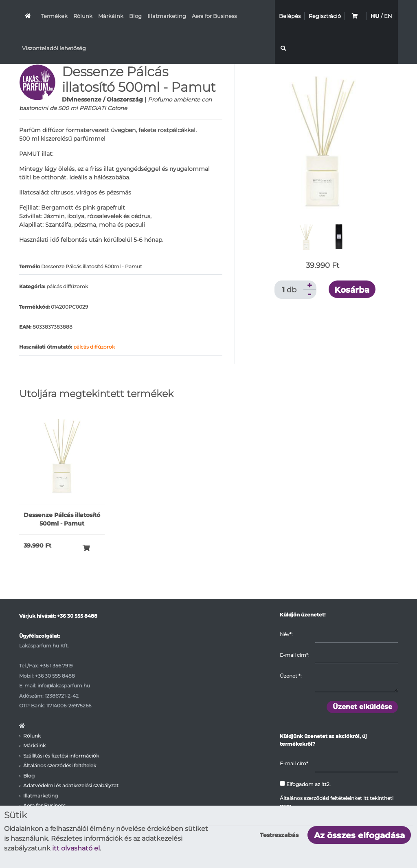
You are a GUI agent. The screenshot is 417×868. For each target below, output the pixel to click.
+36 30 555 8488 (77, 616)
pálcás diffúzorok (94, 347)
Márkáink (111, 16)
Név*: (286, 634)
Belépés (290, 16)
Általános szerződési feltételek (60, 765)
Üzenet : (291, 676)
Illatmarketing (167, 16)
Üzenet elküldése (362, 707)
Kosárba (352, 290)
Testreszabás (279, 835)
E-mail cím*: (294, 655)
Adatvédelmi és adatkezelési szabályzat (71, 785)
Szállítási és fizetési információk (61, 756)
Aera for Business (214, 16)
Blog (135, 16)
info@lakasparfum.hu (64, 686)
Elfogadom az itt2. (305, 784)
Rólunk (83, 16)
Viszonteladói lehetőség (54, 48)
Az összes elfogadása (359, 835)
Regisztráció (325, 16)
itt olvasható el (76, 848)
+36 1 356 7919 (56, 666)
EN (388, 16)
